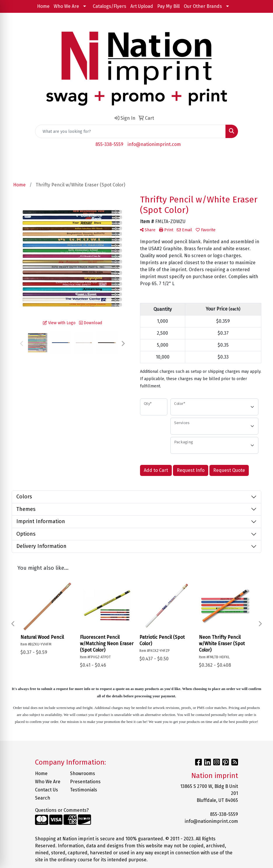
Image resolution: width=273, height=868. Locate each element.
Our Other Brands (203, 6)
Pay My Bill (168, 6)
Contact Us (47, 790)
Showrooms (83, 773)
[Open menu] (261, 161)
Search (43, 798)
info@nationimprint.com (154, 144)
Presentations (84, 782)
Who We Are (66, 6)
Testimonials (84, 790)
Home (43, 6)
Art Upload (142, 6)
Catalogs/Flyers (110, 6)
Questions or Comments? (62, 810)
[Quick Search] (130, 131)
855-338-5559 (109, 144)
